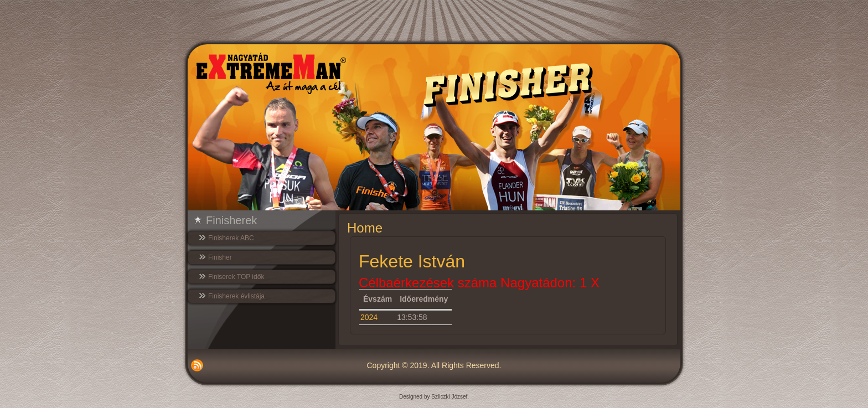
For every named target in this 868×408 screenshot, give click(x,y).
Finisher (220, 257)
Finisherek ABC (231, 238)
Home (365, 228)
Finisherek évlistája (236, 296)
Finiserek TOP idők (236, 277)
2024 (369, 317)
